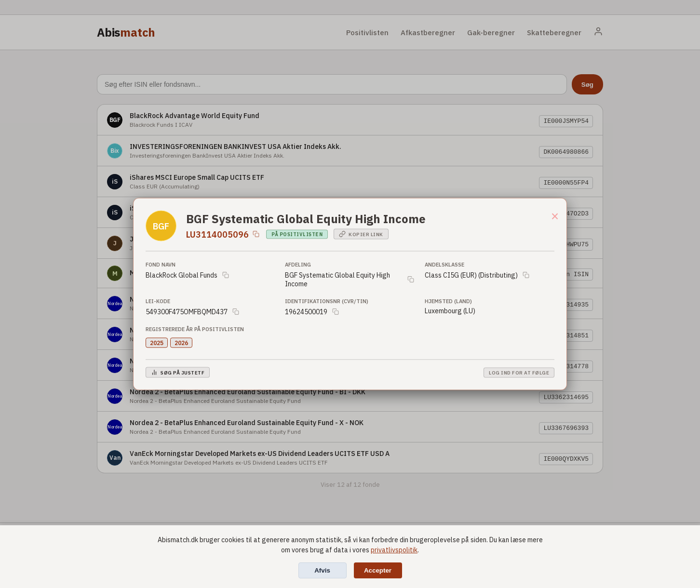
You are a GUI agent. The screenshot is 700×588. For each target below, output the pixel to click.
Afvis (322, 570)
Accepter (378, 570)
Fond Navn (161, 265)
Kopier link (361, 234)
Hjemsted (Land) (448, 301)
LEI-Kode (158, 301)
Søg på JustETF (178, 373)
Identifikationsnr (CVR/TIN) (327, 301)
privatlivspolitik (394, 550)
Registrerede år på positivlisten (195, 329)
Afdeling (298, 265)
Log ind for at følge (519, 372)
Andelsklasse (444, 265)
